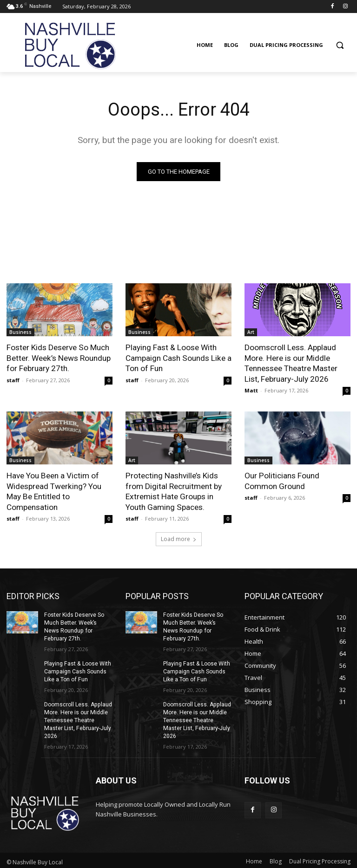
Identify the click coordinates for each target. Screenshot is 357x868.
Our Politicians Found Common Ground (282, 480)
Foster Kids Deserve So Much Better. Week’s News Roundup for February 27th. (58, 358)
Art (251, 332)
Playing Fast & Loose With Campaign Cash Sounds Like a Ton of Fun (178, 358)
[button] (340, 45)
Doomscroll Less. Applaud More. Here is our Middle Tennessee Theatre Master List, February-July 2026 (291, 363)
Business (20, 332)
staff (13, 380)
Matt (251, 390)
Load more (179, 538)
